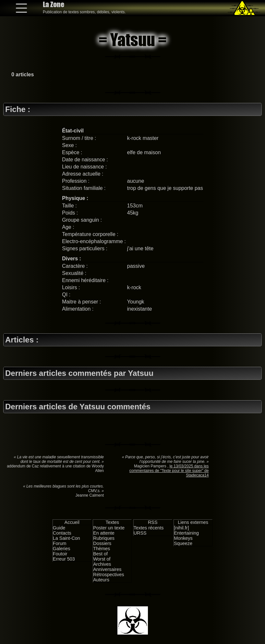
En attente (104, 533)
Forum (60, 543)
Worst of (102, 559)
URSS (140, 533)
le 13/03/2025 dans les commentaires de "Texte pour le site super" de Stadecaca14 (169, 471)
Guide (59, 528)
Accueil (72, 522)
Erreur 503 (64, 559)
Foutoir (60, 554)
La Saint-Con (66, 538)
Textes (112, 522)
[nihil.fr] (181, 528)
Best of (100, 554)
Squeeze (183, 543)
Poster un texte (109, 528)
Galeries (62, 549)
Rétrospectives (108, 575)
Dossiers (102, 543)
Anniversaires (107, 569)
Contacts (62, 533)
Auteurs (101, 580)
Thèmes (102, 549)
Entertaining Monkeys (186, 536)
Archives (102, 564)
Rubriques (104, 538)
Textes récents (149, 528)
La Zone (54, 4)
